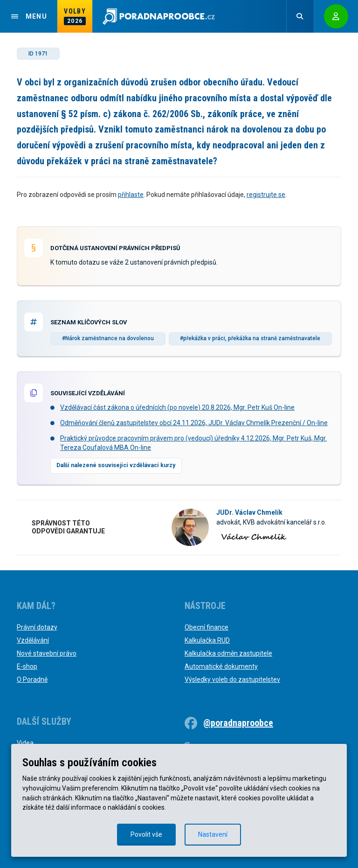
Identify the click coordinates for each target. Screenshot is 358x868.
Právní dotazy (37, 627)
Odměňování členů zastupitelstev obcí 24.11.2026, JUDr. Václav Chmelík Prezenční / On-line (194, 423)
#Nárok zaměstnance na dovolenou (108, 338)
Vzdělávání (33, 640)
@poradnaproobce (238, 723)
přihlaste (131, 195)
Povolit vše (146, 834)
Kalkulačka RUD (207, 640)
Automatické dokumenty (221, 666)
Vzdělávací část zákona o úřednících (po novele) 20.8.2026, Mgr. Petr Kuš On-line (177, 407)
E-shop (27, 666)
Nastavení (213, 834)
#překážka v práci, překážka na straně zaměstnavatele (250, 338)
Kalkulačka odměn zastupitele (228, 653)
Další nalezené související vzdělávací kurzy (116, 465)
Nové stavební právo (47, 653)
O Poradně (32, 679)
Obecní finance (207, 627)
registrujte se (266, 195)
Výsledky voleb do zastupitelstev (232, 679)
